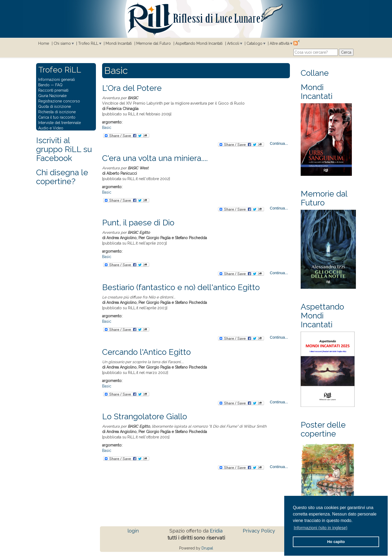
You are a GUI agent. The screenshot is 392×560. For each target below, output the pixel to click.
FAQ (59, 85)
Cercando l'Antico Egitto (146, 352)
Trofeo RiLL (88, 43)
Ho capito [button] (336, 542)
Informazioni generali (57, 80)
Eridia (216, 531)
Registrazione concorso (59, 101)
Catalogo (254, 43)
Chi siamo (62, 43)
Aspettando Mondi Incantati (199, 43)
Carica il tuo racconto (57, 117)
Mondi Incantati (119, 43)
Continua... (279, 143)
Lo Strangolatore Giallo (145, 416)
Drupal (207, 548)
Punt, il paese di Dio (138, 223)
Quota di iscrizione (55, 106)
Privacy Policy (259, 531)
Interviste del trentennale (60, 123)
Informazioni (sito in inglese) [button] (320, 528)
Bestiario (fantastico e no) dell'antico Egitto (181, 287)
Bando (44, 85)
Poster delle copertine (323, 429)
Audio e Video (51, 128)
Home (44, 43)
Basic (107, 128)
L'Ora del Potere (132, 88)
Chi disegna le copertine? (62, 177)
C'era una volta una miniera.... (155, 158)
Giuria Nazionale (52, 96)
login (133, 531)
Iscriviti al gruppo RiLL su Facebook (64, 149)
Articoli (233, 43)
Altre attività (280, 43)
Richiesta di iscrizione (57, 112)
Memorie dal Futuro (154, 43)
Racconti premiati (53, 90)
